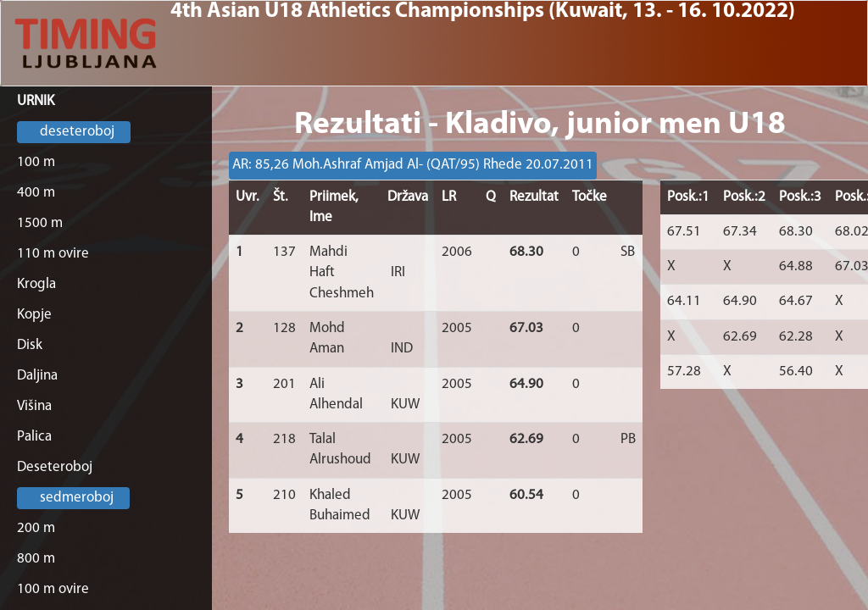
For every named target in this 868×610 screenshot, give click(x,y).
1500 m (40, 223)
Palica (34, 437)
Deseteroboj (55, 467)
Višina (34, 406)
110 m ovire (53, 254)
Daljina (37, 376)
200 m (36, 528)
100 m (36, 162)
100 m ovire (53, 589)
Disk (30, 345)
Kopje (34, 315)
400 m (36, 193)
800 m (36, 559)
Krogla (36, 284)
